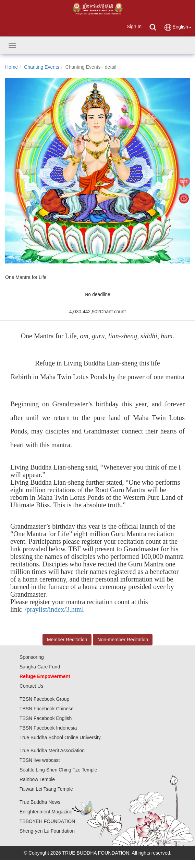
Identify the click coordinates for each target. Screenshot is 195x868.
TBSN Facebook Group (45, 699)
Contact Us (31, 686)
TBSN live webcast (40, 760)
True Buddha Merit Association (52, 751)
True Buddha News (40, 802)
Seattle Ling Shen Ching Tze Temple (58, 770)
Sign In (134, 26)
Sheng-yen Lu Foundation (47, 831)
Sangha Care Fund (40, 667)
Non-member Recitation (123, 640)
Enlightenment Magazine (46, 812)
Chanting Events (42, 67)
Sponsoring (32, 657)
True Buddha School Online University (60, 737)
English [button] (178, 27)
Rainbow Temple (37, 779)
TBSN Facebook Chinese (47, 709)
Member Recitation (67, 640)
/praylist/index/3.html (54, 609)
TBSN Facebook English (46, 718)
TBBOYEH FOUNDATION (47, 821)
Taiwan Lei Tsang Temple (46, 789)
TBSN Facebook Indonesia (48, 728)
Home (11, 67)
